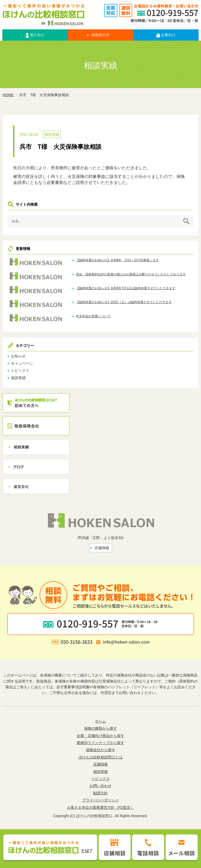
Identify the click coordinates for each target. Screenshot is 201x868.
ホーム (100, 721)
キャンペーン (22, 363)
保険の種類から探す (100, 728)
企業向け (166, 35)
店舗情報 (102, 548)
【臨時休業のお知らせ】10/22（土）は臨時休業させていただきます (124, 302)
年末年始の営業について (93, 316)
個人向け (35, 35)
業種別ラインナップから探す (100, 743)
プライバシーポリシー (100, 800)
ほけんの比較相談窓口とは (100, 757)
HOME (8, 95)
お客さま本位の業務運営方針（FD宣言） (101, 807)
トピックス (20, 370)
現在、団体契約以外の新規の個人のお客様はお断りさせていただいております (131, 274)
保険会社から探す (100, 750)
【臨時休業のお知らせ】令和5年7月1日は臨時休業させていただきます (126, 288)
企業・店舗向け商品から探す (100, 736)
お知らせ (18, 356)
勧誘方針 (100, 793)
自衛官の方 (100, 35)
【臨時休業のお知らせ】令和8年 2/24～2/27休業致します (117, 260)
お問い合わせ (100, 786)
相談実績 (52, 134)
